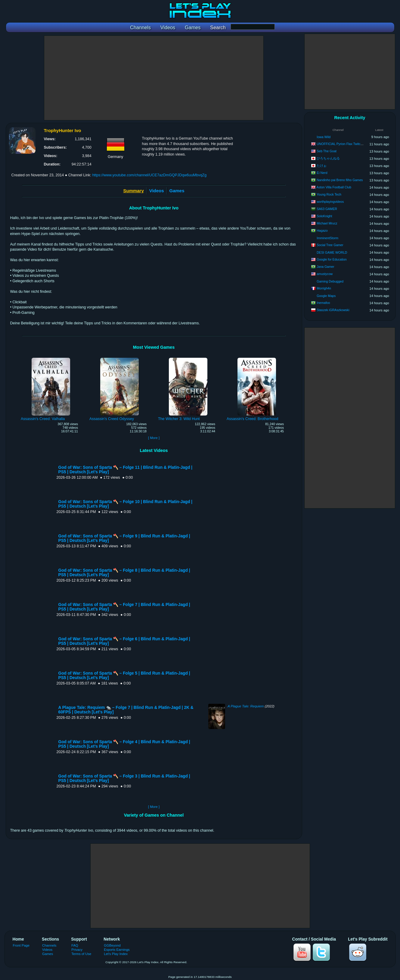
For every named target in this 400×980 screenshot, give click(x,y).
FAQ (75, 945)
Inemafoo (323, 303)
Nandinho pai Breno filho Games (340, 180)
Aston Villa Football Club (334, 187)
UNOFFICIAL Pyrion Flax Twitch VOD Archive (349, 144)
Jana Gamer (325, 267)
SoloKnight (324, 216)
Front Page (21, 945)
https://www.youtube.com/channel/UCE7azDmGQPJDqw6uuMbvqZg (149, 175)
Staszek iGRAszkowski (333, 310)
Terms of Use (81, 954)
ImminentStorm (327, 238)
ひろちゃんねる (328, 158)
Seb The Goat (327, 151)
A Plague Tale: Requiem (246, 706)
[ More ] (154, 438)
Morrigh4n (324, 288)
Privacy (77, 950)
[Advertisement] (154, 78)
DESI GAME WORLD (332, 252)
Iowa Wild (324, 137)
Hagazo (322, 230)
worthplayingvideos (330, 202)
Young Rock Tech (329, 194)
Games (177, 191)
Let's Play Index (116, 954)
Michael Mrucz (327, 223)
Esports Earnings (117, 950)
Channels (49, 945)
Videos (157, 191)
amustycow (325, 274)
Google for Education (332, 259)
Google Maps (326, 296)
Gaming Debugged (330, 281)
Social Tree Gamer (330, 245)
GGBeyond (112, 945)
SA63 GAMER (327, 209)
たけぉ (322, 165)
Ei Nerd (322, 173)
